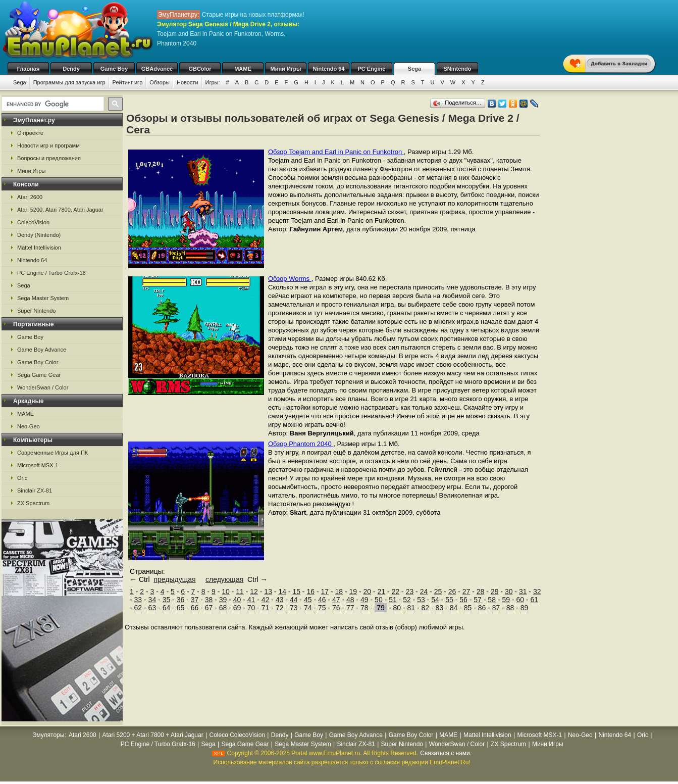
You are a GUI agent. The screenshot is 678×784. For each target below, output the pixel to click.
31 (523, 592)
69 (237, 608)
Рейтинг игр (128, 82)
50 (379, 600)
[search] (52, 104)
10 (226, 592)
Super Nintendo (36, 311)
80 (397, 608)
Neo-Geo (29, 426)
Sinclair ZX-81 (35, 491)
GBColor (200, 69)
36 (181, 600)
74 (308, 608)
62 (138, 608)
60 (520, 600)
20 (368, 592)
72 (280, 608)
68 (223, 608)
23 (410, 592)
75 (322, 608)
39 (223, 600)
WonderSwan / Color (43, 387)
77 (350, 608)
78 (364, 608)
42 (266, 600)
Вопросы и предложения (49, 158)
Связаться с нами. (446, 753)
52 (407, 600)
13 (268, 592)
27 (466, 592)
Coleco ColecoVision (237, 735)
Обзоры (160, 82)
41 (251, 600)
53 (421, 600)
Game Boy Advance (42, 350)
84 (454, 608)
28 (481, 592)
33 (138, 600)
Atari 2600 (30, 197)
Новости (188, 82)
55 (449, 600)
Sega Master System (43, 298)
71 (266, 608)
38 (209, 600)
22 (396, 592)
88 (510, 608)
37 (195, 600)
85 (468, 608)
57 (478, 600)
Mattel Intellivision (39, 248)
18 (339, 592)
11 (240, 592)
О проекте (30, 133)
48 (350, 600)
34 (152, 600)
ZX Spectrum (33, 503)
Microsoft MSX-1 (38, 465)
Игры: (213, 82)
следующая (224, 579)
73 (294, 608)
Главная (29, 69)
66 (195, 608)
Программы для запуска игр (69, 82)
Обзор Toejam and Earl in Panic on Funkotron (336, 152)
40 (237, 600)
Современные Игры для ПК (53, 453)
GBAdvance (157, 69)
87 (496, 608)
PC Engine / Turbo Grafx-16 (51, 273)
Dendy (71, 69)
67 (209, 608)
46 (322, 600)
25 (438, 592)
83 (440, 608)
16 (310, 592)
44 (294, 600)
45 (308, 600)
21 (382, 592)
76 (336, 608)
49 (364, 600)
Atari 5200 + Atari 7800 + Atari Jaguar (153, 735)
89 (525, 608)
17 (325, 592)
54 (435, 600)
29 (495, 592)
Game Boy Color (38, 362)
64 (167, 608)
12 (254, 592)
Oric (22, 478)
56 (463, 600)
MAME (243, 69)
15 (296, 592)
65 (181, 608)
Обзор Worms (290, 279)
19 (353, 592)
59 (506, 600)
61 (534, 600)
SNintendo (458, 69)
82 (426, 608)
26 (452, 592)
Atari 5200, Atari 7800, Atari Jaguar (60, 210)
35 (167, 600)
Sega (414, 69)
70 (251, 608)
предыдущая (174, 579)
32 (537, 592)
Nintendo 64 (329, 69)
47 (336, 600)
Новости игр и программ (48, 145)
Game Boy (114, 69)
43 (280, 600)
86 (482, 608)
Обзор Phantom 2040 (301, 444)
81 (411, 608)
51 (393, 600)
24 (424, 592)
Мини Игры (286, 69)
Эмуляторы (48, 735)
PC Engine (371, 69)
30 (509, 592)
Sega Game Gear (39, 375)
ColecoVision (33, 222)
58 (492, 600)
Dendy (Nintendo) (39, 235)
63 (152, 608)
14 (282, 592)
